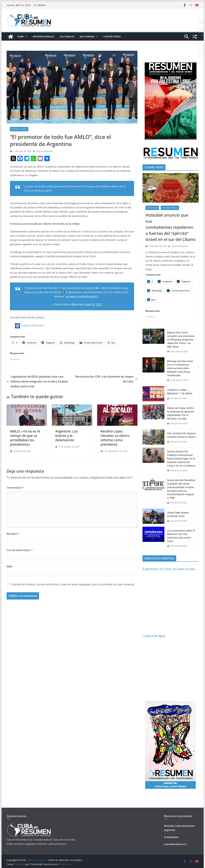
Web (9, 566)
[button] (25, 37)
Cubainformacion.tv (175, 844)
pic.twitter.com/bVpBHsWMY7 (82, 296)
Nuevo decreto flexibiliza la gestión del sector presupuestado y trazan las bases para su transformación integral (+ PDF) (181, 489)
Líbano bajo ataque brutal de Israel (178, 514)
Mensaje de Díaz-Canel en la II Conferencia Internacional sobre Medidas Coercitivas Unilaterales (180, 368)
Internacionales (43, 36)
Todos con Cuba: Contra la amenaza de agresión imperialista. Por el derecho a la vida (181, 413)
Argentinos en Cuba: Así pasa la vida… (170, 569)
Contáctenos (112, 36)
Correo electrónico (20, 550)
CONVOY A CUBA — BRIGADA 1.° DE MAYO (180, 392)
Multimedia (87, 36)
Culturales (67, 36)
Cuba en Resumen (44, 151)
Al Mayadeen (171, 837)
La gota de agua (154, 636)
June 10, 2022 (93, 304)
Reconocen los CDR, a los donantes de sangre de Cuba (106, 379)
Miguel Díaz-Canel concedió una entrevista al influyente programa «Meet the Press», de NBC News (181, 340)
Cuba (20, 36)
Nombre (13, 534)
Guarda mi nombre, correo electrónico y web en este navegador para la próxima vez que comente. (73, 584)
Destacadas (152, 208)
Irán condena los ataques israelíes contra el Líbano (181, 435)
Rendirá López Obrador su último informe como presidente (115, 438)
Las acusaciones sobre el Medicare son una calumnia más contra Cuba (181, 536)
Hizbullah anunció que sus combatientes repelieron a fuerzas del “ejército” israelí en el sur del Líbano (171, 227)
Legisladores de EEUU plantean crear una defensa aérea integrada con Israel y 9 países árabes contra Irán (37, 381)
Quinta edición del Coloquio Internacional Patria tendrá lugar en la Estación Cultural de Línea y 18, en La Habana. (182, 459)
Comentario (15, 488)
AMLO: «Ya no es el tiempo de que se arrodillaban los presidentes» (25, 438)
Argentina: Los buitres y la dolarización (67, 436)
